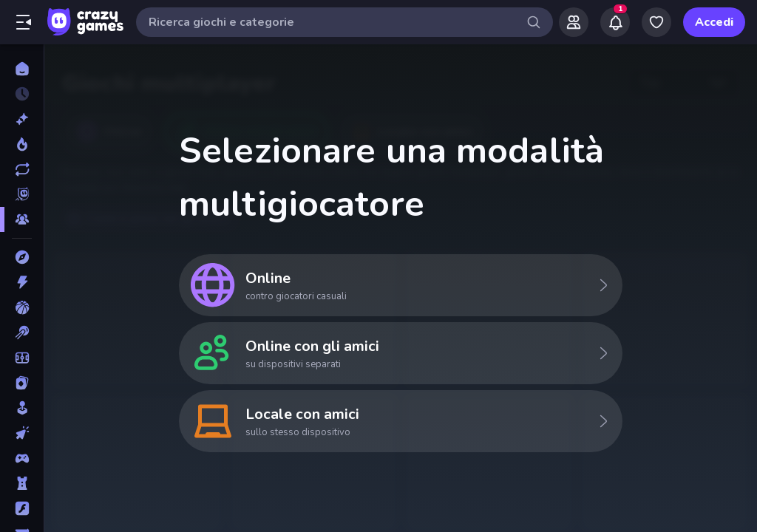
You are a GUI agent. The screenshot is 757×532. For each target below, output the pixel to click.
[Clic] (22, 433)
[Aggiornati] (22, 169)
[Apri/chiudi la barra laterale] (24, 22)
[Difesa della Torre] (22, 483)
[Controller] (22, 458)
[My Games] (656, 22)
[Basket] (22, 307)
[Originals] (22, 194)
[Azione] (22, 282)
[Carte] (22, 383)
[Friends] (574, 22)
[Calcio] (22, 358)
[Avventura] (22, 257)
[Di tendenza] (22, 144)
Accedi (714, 22)
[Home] (22, 69)
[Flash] (22, 508)
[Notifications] (615, 22)
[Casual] (22, 408)
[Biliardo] (22, 332)
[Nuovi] (22, 119)
